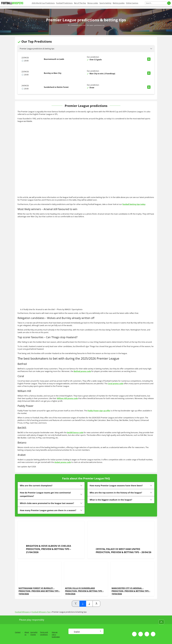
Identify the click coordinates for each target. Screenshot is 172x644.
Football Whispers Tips (41, 612)
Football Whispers (22, 612)
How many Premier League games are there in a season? (48, 510)
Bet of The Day (80, 3)
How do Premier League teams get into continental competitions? (45, 494)
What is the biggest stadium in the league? (111, 500)
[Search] (156, 3)
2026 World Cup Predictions (43, 3)
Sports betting (105, 3)
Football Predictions (64, 3)
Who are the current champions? (36, 486)
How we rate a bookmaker (56, 635)
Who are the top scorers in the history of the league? (116, 493)
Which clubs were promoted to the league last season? (47, 503)
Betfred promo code (82, 371)
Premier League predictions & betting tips (37, 49)
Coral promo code (116, 384)
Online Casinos (132, 3)
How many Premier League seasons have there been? (116, 486)
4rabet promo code (63, 462)
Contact (18, 632)
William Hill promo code (67, 398)
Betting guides (119, 3)
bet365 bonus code (75, 433)
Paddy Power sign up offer (99, 411)
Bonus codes (93, 3)
